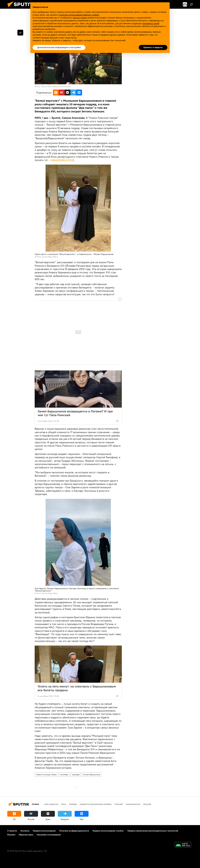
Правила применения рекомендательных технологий (153, 831)
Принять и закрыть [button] (153, 47)
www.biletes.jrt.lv (61, 160)
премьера (76, 775)
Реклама (11, 835)
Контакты (25, 831)
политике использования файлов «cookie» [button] (79, 15)
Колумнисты (133, 804)
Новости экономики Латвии (96, 804)
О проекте (12, 831)
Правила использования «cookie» (108, 831)
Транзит (119, 804)
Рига (64, 804)
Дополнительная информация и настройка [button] (59, 47)
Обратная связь (26, 835)
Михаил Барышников (92, 775)
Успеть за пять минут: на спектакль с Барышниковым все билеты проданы (77, 688)
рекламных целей (151, 23)
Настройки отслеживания (49, 835)
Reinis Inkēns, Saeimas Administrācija (56, 86)
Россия (147, 804)
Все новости (51, 804)
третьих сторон (80, 18)
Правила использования (44, 831)
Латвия (73, 804)
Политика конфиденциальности (74, 831)
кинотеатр (64, 775)
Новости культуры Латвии (46, 775)
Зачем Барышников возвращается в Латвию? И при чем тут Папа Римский (75, 413)
